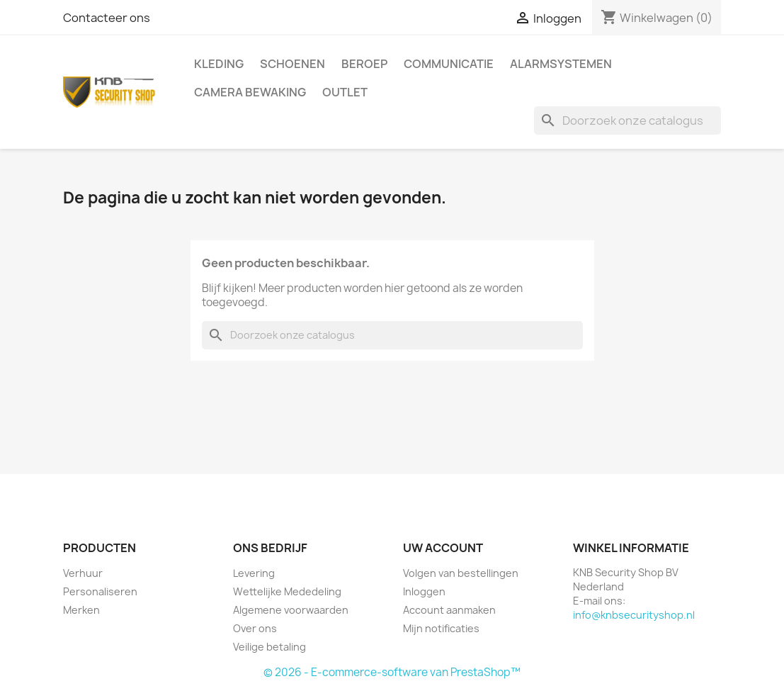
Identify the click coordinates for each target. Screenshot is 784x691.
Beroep (364, 64)
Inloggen (424, 591)
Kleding (219, 64)
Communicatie (449, 64)
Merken (81, 610)
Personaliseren (100, 591)
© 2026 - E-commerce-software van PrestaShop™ (392, 672)
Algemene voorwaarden (291, 610)
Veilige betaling (269, 647)
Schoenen (292, 64)
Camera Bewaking (250, 92)
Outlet (345, 92)
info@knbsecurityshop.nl (634, 615)
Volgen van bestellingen (461, 573)
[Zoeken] (627, 120)
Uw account (443, 548)
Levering (254, 573)
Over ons (255, 628)
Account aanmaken (449, 610)
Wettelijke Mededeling (287, 591)
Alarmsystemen (561, 64)
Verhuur (83, 573)
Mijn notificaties (441, 628)
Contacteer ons (107, 18)
